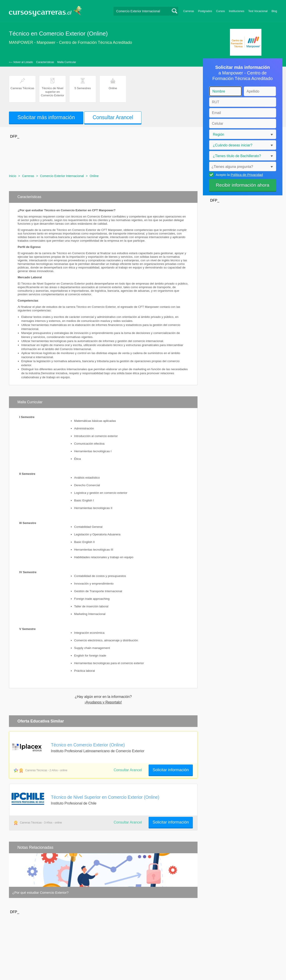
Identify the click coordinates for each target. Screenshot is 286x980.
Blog (274, 11)
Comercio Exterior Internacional (62, 176)
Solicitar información (171, 770)
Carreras (189, 11)
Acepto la (239, 175)
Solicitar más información (46, 117)
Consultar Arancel (113, 117)
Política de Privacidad (247, 175)
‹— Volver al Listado (21, 62)
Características (45, 62)
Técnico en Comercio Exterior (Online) (88, 745)
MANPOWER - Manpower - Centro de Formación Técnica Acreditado (70, 42)
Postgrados (205, 11)
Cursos (220, 11)
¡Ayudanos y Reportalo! (103, 702)
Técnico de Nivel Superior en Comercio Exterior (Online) (105, 797)
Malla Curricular (67, 62)
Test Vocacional (258, 11)
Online (94, 176)
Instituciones (237, 11)
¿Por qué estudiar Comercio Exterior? (40, 892)
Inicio (13, 176)
